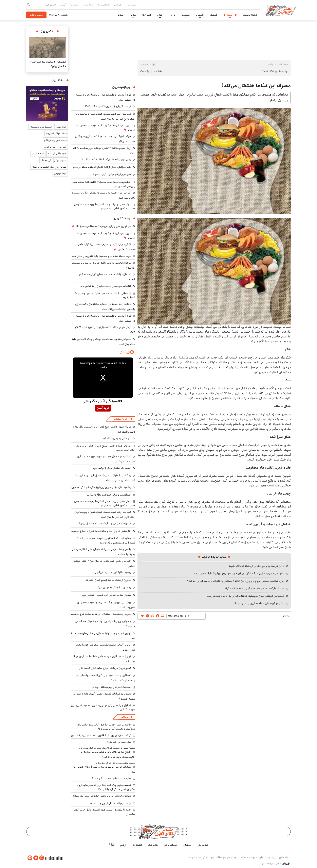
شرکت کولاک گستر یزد (56, 133)
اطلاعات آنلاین (281, 10)
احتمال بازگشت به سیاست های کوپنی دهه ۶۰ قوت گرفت (254, 588)
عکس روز (47, 31)
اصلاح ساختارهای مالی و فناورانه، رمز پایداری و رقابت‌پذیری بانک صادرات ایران (108, 754)
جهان (160, 15)
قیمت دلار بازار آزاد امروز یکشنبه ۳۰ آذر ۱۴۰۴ (108, 106)
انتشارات (75, 5)
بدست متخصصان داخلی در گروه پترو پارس (115, 763)
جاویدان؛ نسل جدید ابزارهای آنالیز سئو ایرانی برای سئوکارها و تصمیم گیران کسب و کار (106, 727)
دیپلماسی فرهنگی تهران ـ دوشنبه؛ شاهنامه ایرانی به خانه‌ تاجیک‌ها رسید (246, 596)
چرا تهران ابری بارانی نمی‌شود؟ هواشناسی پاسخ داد (103, 226)
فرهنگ (214, 15)
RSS (111, 845)
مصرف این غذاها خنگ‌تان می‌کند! (256, 86)
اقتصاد (200, 15)
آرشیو (63, 5)
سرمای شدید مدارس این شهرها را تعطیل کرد (107, 595)
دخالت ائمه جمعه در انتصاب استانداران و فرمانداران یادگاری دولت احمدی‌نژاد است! (105, 307)
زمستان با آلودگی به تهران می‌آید (114, 587)
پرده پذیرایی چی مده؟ (119, 742)
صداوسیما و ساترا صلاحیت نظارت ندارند (109, 495)
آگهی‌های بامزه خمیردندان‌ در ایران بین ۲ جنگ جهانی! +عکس (104, 563)
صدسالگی (132, 5)
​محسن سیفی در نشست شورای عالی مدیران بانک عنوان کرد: (107, 748)
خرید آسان (103, 408)
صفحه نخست (250, 15)
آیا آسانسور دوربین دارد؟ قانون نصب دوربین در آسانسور (101, 735)
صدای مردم (104, 5)
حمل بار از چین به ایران (55, 147)
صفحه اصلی (283, 64)
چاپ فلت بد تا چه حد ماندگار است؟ (111, 779)
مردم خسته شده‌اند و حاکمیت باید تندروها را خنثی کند (102, 256)
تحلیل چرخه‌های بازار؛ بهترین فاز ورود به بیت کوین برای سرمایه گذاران (103, 707)
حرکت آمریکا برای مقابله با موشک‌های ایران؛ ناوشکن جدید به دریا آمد (105, 139)
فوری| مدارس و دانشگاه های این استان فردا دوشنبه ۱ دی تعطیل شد (105, 318)
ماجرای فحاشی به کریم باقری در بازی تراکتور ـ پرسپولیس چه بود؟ (103, 265)
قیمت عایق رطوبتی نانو (55, 140)
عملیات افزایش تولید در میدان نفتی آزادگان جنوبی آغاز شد (104, 769)
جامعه (230, 15)
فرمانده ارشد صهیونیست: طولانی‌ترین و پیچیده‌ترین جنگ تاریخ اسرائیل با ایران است (105, 116)
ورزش (172, 15)
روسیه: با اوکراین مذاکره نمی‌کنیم (113, 572)
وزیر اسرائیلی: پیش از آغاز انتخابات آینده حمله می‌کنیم (102, 167)
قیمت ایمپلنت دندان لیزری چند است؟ (110, 803)
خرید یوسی (61, 127)
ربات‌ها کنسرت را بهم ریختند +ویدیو (111, 687)
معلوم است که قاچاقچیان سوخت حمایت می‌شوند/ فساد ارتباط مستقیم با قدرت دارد (106, 540)
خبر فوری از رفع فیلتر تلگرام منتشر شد (111, 174)
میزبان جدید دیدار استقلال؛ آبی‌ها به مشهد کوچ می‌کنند (101, 614)
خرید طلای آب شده (57, 154)
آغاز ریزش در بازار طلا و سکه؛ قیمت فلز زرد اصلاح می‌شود (101, 531)
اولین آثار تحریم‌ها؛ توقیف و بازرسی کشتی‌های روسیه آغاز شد (103, 636)
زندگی (133, 15)
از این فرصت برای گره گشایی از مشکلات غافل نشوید (256, 566)
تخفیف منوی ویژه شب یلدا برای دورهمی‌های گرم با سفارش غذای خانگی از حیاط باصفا (106, 787)
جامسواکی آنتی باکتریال (103, 401)
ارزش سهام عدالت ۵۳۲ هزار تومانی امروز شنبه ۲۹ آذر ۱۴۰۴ (105, 330)
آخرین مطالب (121, 419)
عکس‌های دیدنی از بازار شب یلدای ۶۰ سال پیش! (105, 523)
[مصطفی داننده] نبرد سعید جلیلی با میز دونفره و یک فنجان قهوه (104, 296)
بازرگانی (124, 717)
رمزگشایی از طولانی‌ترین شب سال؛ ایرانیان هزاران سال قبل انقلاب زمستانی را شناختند (104, 478)
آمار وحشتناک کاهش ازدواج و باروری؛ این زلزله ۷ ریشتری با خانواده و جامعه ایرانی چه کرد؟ (236, 581)
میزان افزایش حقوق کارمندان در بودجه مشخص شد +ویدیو (105, 128)
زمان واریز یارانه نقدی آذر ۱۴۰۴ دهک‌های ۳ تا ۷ (106, 160)
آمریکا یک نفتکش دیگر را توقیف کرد (112, 468)
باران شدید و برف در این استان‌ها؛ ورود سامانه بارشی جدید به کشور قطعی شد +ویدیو (105, 206)
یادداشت (88, 5)
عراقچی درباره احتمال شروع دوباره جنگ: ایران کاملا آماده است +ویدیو (106, 448)
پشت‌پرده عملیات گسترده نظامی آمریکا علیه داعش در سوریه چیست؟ (104, 696)
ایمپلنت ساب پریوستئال (41, 127)
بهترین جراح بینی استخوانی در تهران (49, 167)
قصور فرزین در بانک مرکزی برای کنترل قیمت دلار (105, 668)
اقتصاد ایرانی (38, 154)
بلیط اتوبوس (60, 174)
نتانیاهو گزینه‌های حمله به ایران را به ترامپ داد (259, 603)
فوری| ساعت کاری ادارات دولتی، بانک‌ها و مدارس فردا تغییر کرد (105, 659)
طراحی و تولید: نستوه (275, 864)
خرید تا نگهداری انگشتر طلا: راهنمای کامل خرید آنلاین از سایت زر (103, 812)
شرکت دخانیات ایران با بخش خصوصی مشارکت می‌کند (102, 796)
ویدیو (120, 15)
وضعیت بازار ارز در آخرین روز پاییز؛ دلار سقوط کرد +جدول (101, 487)
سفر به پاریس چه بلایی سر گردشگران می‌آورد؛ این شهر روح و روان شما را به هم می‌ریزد (239, 573)
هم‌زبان (118, 5)
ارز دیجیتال (46, 160)
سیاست (186, 15)
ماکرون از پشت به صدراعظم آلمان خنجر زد (108, 580)
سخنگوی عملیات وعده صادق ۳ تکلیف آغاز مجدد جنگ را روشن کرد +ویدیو (104, 184)
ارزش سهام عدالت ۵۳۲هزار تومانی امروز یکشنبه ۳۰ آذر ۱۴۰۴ (104, 151)
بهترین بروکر (61, 160)
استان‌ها (147, 15)
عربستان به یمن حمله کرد (117, 438)
